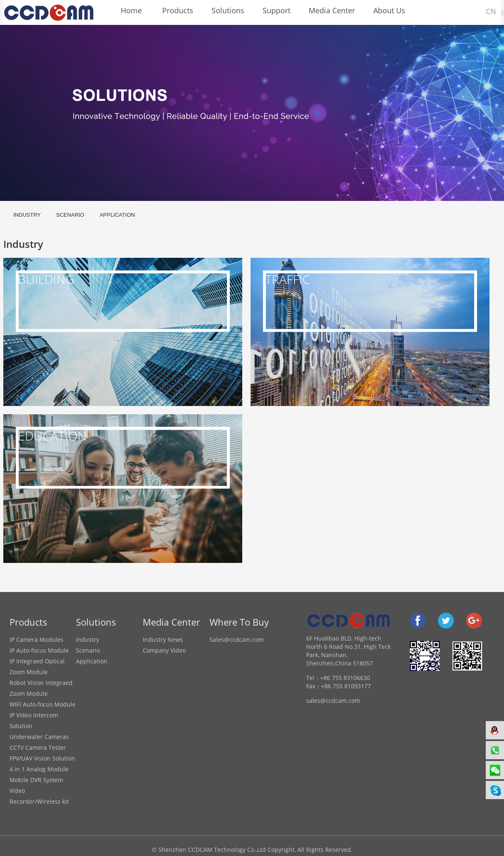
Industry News (163, 640)
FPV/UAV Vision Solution (42, 758)
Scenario (70, 215)
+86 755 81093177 (346, 686)
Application (117, 215)
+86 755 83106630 (345, 678)
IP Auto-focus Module (39, 650)
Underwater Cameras (39, 737)
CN (491, 11)
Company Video (164, 650)
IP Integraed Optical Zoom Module (37, 666)
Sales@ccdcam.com (237, 640)
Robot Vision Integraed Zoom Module (41, 688)
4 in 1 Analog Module (39, 769)
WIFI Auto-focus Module (43, 704)
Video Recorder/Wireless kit (39, 796)
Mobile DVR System (36, 780)
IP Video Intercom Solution (34, 720)
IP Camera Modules (37, 640)
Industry (27, 215)
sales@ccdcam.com (333, 701)
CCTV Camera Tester (38, 747)
